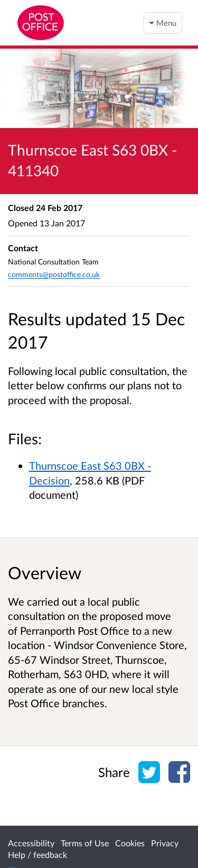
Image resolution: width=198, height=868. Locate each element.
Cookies (130, 843)
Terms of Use (85, 843)
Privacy (165, 843)
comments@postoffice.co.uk (54, 274)
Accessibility (31, 843)
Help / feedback (37, 855)
